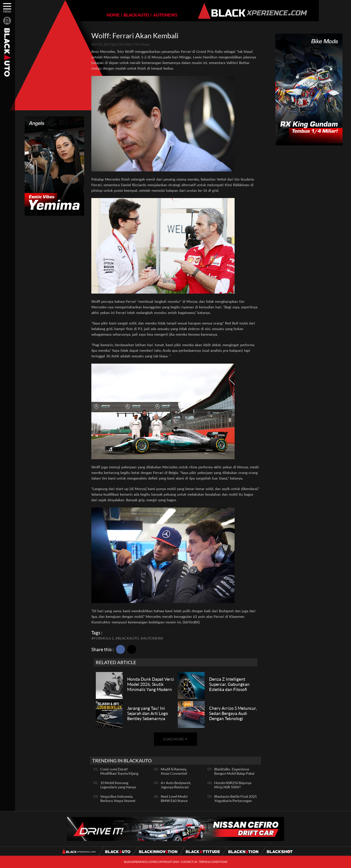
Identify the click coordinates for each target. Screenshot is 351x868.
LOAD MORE (175, 739)
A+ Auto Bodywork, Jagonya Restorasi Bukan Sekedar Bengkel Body (176, 789)
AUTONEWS (150, 15)
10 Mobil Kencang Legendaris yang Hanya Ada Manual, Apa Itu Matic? (118, 789)
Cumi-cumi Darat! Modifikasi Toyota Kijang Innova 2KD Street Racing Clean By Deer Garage (120, 775)
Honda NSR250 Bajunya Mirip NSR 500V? (233, 785)
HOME (98, 15)
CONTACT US (189, 862)
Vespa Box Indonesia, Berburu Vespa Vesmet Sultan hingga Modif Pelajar (118, 803)
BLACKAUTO (121, 15)
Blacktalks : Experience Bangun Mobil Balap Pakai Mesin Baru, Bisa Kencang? (235, 773)
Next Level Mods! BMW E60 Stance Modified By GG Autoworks (174, 803)
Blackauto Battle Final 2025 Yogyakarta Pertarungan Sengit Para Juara (235, 801)
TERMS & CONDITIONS (213, 862)
